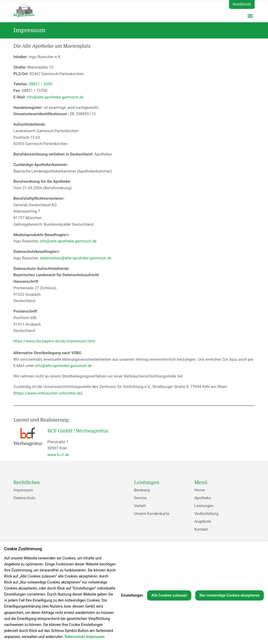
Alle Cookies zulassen (169, 595)
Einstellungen (132, 595)
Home (199, 490)
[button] (250, 16)
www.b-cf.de (58, 455)
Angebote (203, 521)
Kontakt (201, 529)
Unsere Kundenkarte (152, 514)
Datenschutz (24, 498)
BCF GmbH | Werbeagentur (78, 431)
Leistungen (204, 506)
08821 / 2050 (41, 84)
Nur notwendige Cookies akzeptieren (230, 595)
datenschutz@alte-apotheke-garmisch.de (76, 258)
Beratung (142, 490)
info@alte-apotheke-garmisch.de (55, 97)
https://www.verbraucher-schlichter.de (48, 393)
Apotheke (202, 498)
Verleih (140, 506)
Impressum (23, 490)
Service (140, 498)
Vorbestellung (206, 514)
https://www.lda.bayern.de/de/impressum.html (54, 341)
